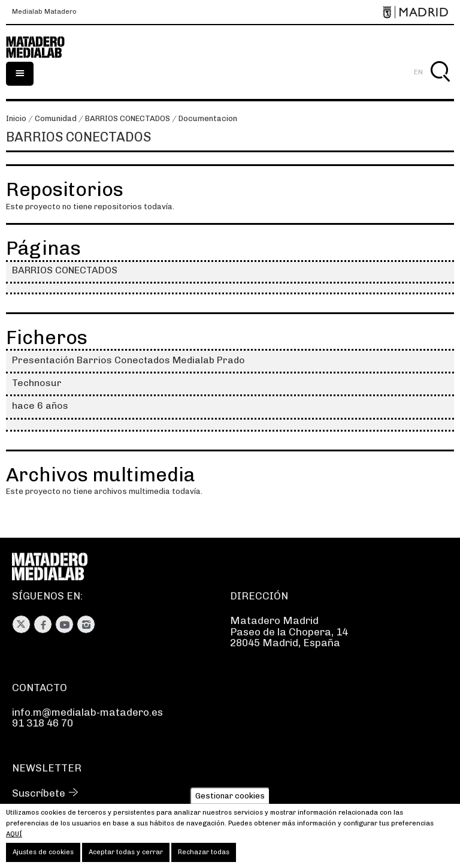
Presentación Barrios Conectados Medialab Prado (128, 360)
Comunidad (56, 118)
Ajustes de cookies (43, 855)
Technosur (37, 383)
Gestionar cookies (230, 799)
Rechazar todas (204, 855)
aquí (14, 837)
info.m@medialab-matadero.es (87, 712)
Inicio (16, 118)
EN (418, 72)
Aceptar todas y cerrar (126, 855)
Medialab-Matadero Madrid (42, 47)
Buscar (440, 85)
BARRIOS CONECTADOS (128, 118)
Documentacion (208, 118)
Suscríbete (39, 793)
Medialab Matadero (44, 12)
